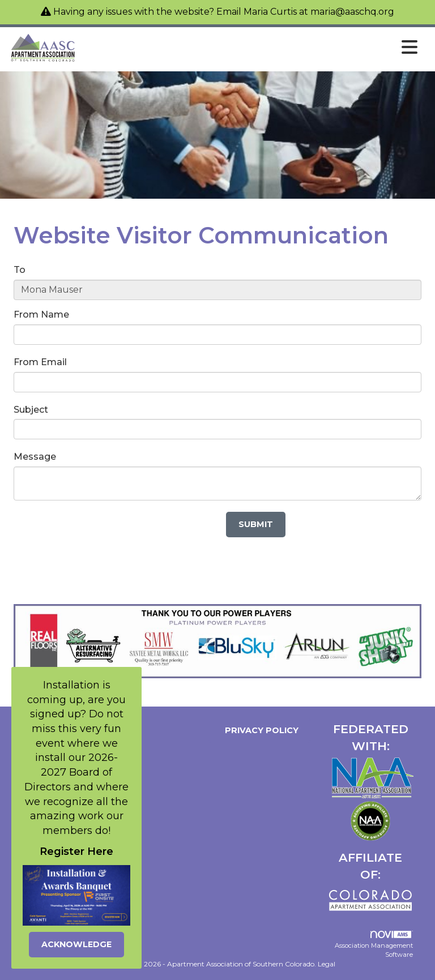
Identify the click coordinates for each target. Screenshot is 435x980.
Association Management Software (374, 945)
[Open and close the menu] (250, 48)
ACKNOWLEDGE (76, 944)
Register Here (76, 851)
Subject (31, 410)
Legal (327, 964)
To (20, 270)
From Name (41, 314)
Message (35, 457)
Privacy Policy (259, 730)
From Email (40, 362)
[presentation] (100, 534)
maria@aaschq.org (352, 12)
